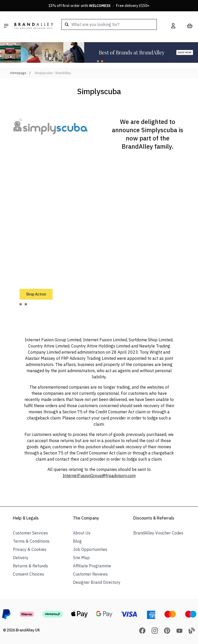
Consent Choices (28, 574)
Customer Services (30, 533)
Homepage (18, 73)
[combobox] (109, 24)
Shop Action (36, 294)
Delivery (21, 558)
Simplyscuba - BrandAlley (53, 73)
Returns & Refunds (30, 566)
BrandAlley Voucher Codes (158, 533)
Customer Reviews (90, 574)
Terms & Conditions (31, 541)
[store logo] (34, 26)
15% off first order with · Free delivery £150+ (99, 6)
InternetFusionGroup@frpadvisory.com (99, 476)
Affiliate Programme (92, 566)
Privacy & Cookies (30, 549)
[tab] (21, 304)
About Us (82, 533)
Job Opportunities (90, 549)
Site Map (81, 558)
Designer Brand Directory (97, 582)
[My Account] (173, 26)
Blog (77, 541)
